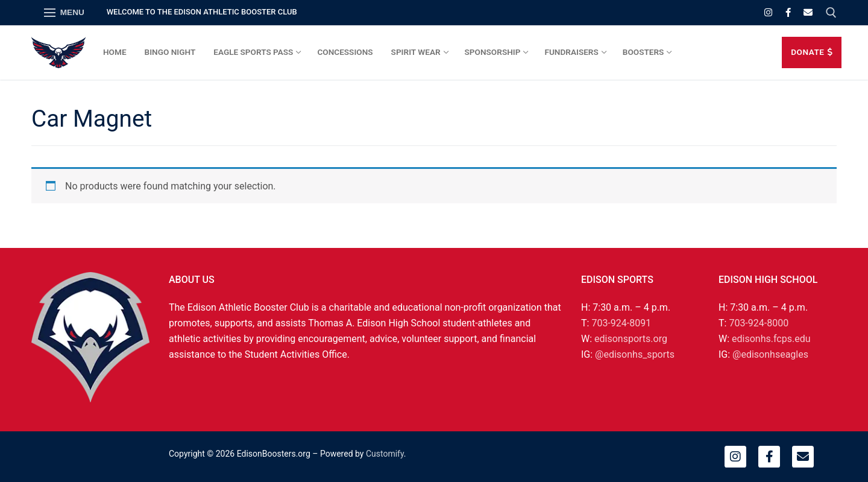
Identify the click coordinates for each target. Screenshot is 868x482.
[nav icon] (64, 13)
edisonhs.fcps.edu (771, 339)
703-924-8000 (759, 323)
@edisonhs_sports (635, 354)
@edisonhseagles (770, 354)
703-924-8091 (621, 323)
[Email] (808, 12)
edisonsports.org (631, 339)
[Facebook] (788, 12)
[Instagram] (768, 12)
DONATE (812, 52)
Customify (385, 454)
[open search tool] (831, 13)
